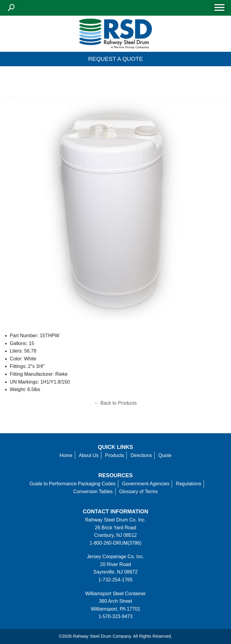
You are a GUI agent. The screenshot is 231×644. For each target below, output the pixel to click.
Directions (141, 455)
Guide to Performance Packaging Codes (72, 484)
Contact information (115, 512)
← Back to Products (115, 403)
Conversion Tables (93, 492)
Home (66, 455)
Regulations (189, 484)
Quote (165, 455)
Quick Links (116, 447)
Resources (115, 475)
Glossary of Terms (139, 492)
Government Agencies (146, 484)
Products (114, 455)
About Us (89, 455)
